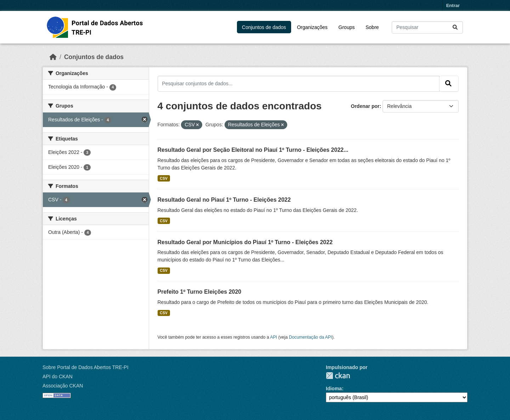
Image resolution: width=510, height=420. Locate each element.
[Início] (53, 57)
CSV (164, 178)
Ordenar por (365, 106)
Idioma (334, 389)
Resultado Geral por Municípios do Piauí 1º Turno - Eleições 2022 (245, 242)
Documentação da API (311, 337)
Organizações (312, 27)
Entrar (453, 5)
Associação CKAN (63, 386)
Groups (347, 27)
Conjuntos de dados (264, 27)
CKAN (338, 376)
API (274, 337)
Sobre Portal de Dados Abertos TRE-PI (86, 367)
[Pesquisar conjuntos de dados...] (427, 27)
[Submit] (456, 27)
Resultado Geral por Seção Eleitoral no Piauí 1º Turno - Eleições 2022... (253, 150)
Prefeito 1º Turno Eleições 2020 (200, 292)
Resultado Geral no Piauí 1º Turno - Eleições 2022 (224, 200)
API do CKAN (58, 376)
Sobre (372, 27)
